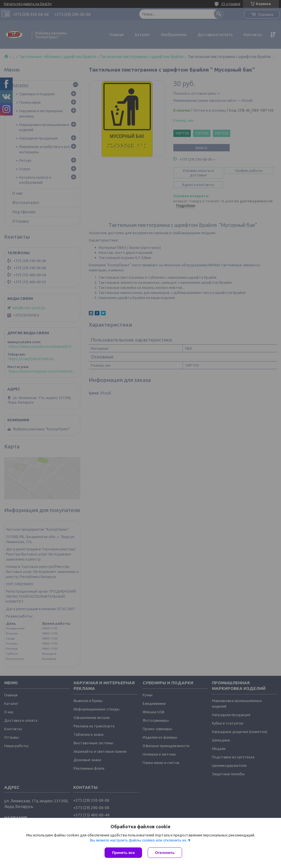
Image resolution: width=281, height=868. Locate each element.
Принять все (123, 853)
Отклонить (165, 853)
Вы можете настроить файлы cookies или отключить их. (139, 840)
